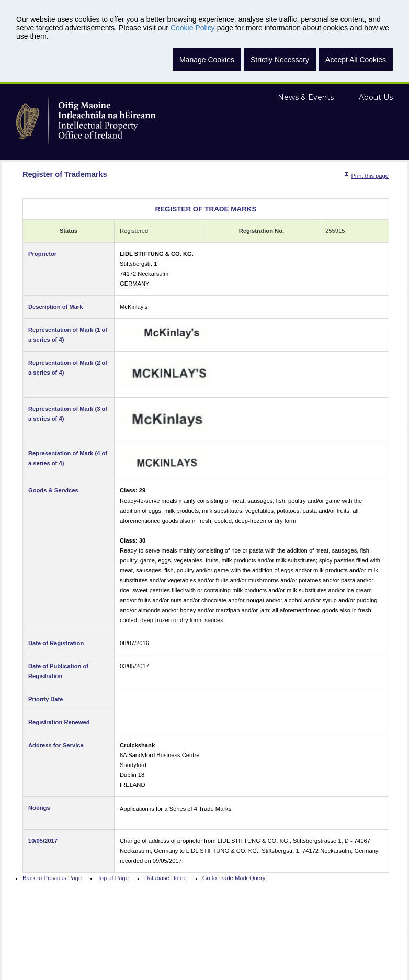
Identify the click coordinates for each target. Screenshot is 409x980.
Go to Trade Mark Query (234, 878)
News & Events (306, 97)
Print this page (370, 176)
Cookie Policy (193, 28)
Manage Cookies (207, 60)
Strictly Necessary (280, 60)
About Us (376, 97)
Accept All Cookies (356, 60)
